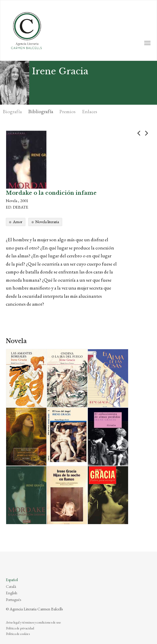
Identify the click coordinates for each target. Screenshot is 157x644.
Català (11, 586)
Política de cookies (18, 634)
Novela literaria (47, 222)
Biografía (12, 111)
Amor (18, 222)
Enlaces (90, 111)
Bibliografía (41, 111)
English (12, 593)
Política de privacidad (20, 628)
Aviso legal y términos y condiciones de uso (33, 622)
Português (13, 600)
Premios (68, 111)
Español (12, 580)
